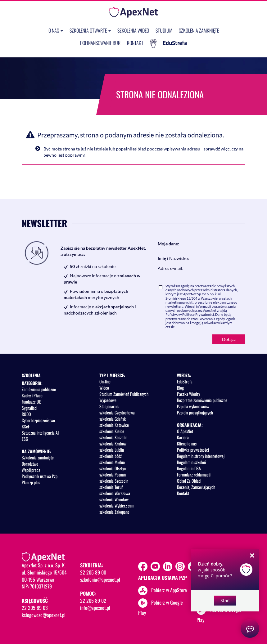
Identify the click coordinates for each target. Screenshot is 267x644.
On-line (105, 381)
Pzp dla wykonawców (193, 406)
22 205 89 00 (93, 572)
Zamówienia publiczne (39, 389)
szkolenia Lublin (112, 450)
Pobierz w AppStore (169, 590)
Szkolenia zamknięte (199, 30)
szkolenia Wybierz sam (117, 505)
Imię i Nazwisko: (173, 258)
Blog (180, 388)
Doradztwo (30, 464)
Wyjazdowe (108, 400)
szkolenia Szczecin (114, 481)
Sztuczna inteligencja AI (40, 433)
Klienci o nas (187, 443)
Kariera (183, 437)
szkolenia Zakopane (114, 512)
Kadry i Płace (32, 395)
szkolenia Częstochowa (117, 412)
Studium (164, 30)
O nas (56, 30)
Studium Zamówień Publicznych (124, 394)
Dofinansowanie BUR (100, 43)
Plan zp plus (31, 482)
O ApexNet (185, 431)
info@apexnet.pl (95, 608)
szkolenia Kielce (112, 431)
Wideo (104, 388)
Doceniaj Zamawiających (196, 487)
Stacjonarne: (109, 406)
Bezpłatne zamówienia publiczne (202, 400)
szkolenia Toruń (111, 487)
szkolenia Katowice (114, 425)
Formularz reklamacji (194, 474)
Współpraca (31, 470)
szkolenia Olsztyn (113, 468)
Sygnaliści (29, 408)
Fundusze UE (31, 402)
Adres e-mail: (171, 268)
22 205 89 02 (93, 601)
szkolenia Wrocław (114, 499)
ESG (25, 439)
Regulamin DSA (189, 468)
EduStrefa (169, 43)
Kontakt (135, 43)
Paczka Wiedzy (188, 394)
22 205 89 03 (35, 608)
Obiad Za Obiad (189, 481)
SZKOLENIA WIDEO (133, 30)
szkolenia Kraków (113, 443)
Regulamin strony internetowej (201, 456)
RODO (26, 414)
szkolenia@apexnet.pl (100, 579)
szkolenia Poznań (113, 474)
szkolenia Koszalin (113, 437)
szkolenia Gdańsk (113, 419)
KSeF (26, 426)
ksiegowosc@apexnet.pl (44, 615)
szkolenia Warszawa (115, 493)
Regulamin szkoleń (191, 462)
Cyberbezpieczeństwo (38, 420)
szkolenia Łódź (111, 456)
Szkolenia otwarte (90, 30)
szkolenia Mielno (112, 462)
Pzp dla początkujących (195, 412)
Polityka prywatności (193, 450)
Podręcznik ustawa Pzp (40, 476)
